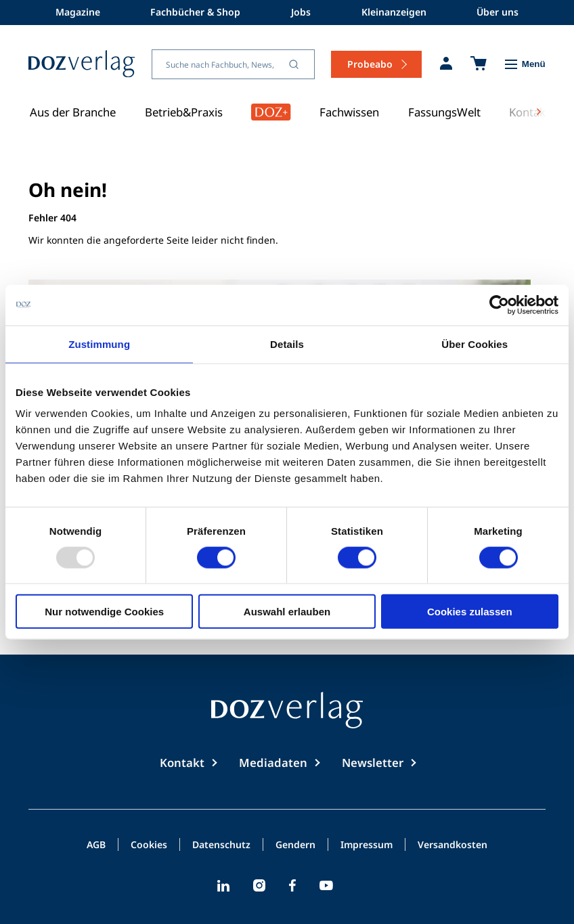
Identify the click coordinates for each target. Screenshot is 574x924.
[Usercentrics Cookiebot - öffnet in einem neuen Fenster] (499, 305)
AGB (96, 845)
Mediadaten (273, 763)
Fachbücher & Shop (195, 12)
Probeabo (370, 64)
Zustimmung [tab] (99, 344)
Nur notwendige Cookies (104, 612)
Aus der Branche (73, 112)
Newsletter (373, 763)
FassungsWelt (444, 112)
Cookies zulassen (470, 612)
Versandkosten (452, 845)
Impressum (367, 845)
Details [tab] (287, 344)
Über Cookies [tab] (474, 344)
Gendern (295, 845)
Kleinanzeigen (394, 12)
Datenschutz (221, 845)
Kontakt (182, 763)
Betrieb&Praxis (184, 112)
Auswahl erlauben (287, 612)
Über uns (498, 12)
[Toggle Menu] (524, 64)
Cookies (149, 845)
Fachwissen (349, 112)
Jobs (301, 12)
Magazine (78, 12)
